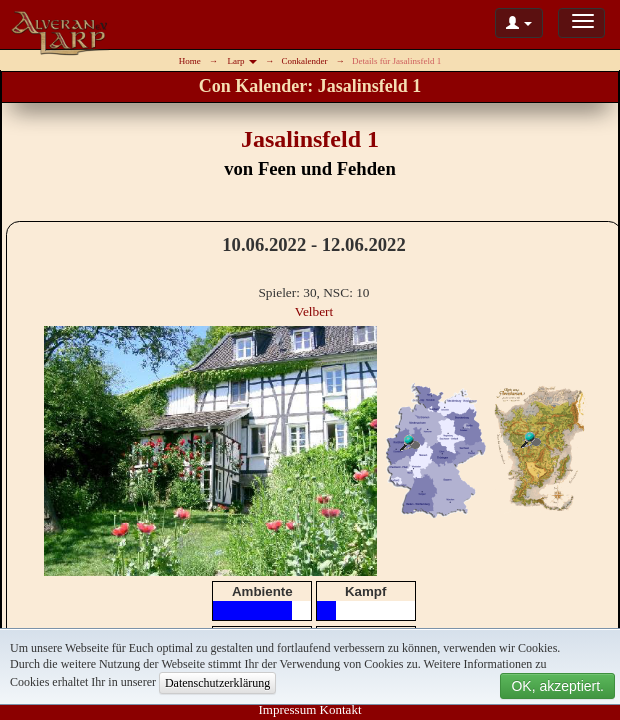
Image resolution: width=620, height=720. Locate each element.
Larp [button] (242, 61)
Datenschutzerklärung (217, 683)
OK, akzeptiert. (557, 686)
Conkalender (304, 61)
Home (190, 61)
